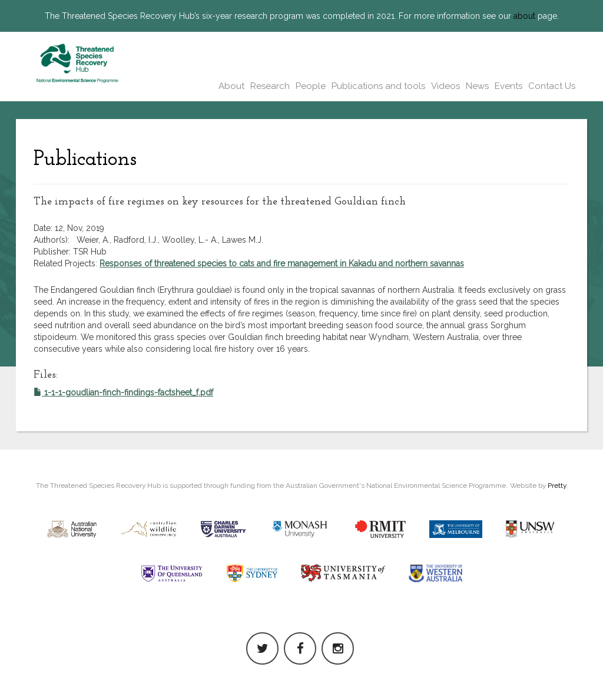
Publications (85, 160)
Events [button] (508, 86)
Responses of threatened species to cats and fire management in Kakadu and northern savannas (282, 263)
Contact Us (552, 86)
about (524, 16)
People (311, 86)
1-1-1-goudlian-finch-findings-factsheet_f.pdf (123, 392)
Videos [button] (445, 86)
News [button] (477, 86)
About (231, 86)
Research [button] (270, 86)
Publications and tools (378, 86)
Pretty (557, 486)
